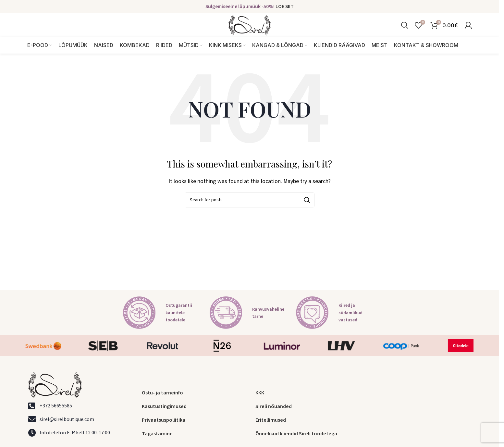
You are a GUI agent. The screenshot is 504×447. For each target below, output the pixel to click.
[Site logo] (250, 30)
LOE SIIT (285, 7)
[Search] (405, 31)
